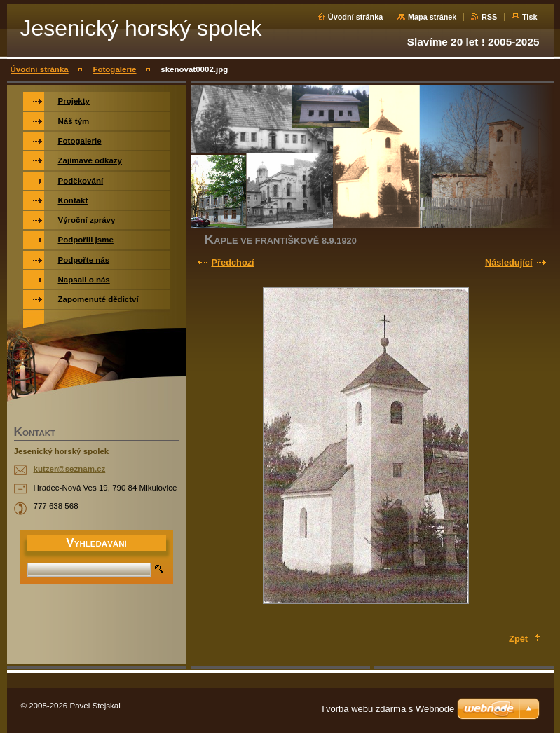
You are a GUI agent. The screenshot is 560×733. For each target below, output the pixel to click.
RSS (489, 17)
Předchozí (233, 262)
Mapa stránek (432, 17)
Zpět (518, 639)
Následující (509, 262)
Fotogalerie (114, 69)
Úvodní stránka (356, 17)
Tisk (530, 17)
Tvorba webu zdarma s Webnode (387, 709)
